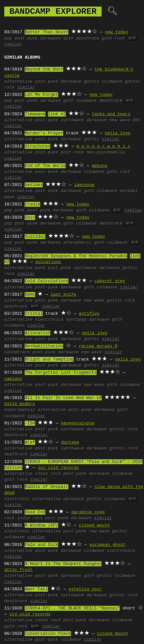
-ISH (30, 423)
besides (34, 185)
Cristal (34, 314)
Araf (30, 443)
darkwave (50, 39)
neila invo (117, 133)
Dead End (35, 512)
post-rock (72, 152)
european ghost (107, 545)
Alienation (37, 333)
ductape (70, 443)
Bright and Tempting (49, 360)
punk (20, 210)
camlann (13, 379)
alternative (18, 82)
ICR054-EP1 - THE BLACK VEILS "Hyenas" (72, 608)
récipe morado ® (98, 346)
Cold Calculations (47, 281)
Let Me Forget (41, 95)
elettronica (121, 551)
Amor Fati (36, 589)
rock (9, 518)
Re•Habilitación (44, 346)
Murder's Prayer (44, 133)
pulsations (48, 262)
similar (13, 44)
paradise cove (88, 512)
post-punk (26, 39)
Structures (37, 147)
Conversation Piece (48, 634)
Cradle (32, 204)
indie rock (48, 474)
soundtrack (17, 352)
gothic (92, 82)
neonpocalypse (78, 423)
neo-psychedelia (106, 152)
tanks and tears (111, 114)
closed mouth (94, 525)
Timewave (35, 114)
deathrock (87, 39)
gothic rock (121, 301)
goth (68, 39)
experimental (20, 410)
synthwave (72, 120)
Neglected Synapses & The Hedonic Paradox (76, 256)
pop (8, 39)
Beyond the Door (44, 69)
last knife (63, 295)
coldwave (112, 82)
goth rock (113, 39)
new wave (120, 120)
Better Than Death (47, 32)
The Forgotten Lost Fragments (60, 373)
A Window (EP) (41, 525)
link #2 (57, 114)
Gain (30, 218)
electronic (17, 499)
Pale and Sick (41, 545)
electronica (49, 320)
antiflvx (89, 314)
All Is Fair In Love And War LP (63, 398)
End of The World (45, 166)
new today (116, 32)
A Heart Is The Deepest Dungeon (63, 564)
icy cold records (58, 468)
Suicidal (35, 237)
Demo (30, 295)
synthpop (76, 320)
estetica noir (85, 589)
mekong (99, 166)
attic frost (18, 570)
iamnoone (84, 185)
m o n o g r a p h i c (104, 147)
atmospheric (77, 243)
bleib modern (20, 404)
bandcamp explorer (53, 12)
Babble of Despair (47, 487)
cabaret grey (110, 281)
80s (136, 120)
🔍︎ (112, 12)
